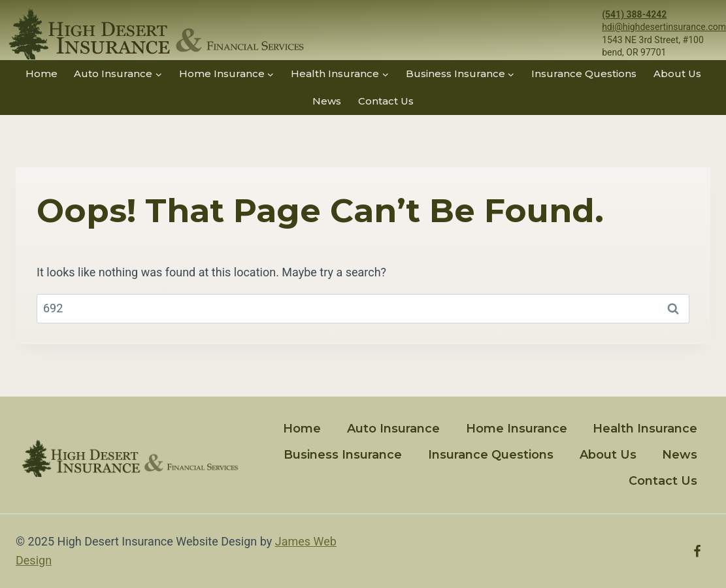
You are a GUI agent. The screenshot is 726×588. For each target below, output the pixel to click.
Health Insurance (645, 429)
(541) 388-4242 (634, 14)
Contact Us (386, 101)
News (327, 101)
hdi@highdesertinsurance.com (664, 27)
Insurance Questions (584, 73)
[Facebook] (697, 551)
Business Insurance (343, 455)
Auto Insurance (393, 429)
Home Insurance (517, 429)
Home (41, 73)
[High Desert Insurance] (154, 34)
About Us (677, 73)
